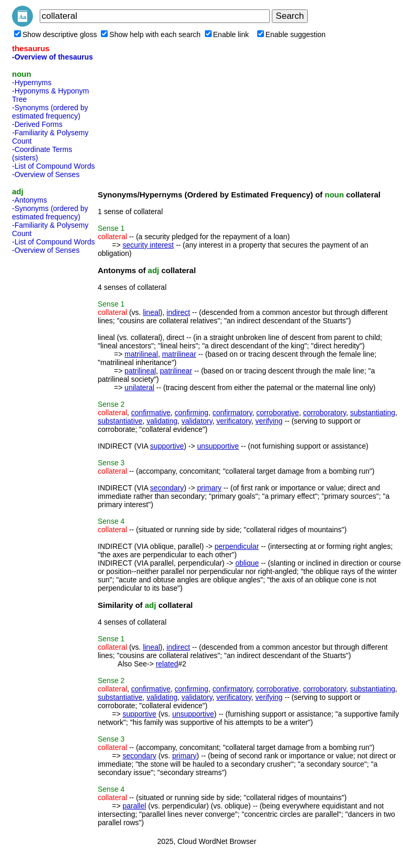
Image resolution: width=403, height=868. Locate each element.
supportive (167, 446)
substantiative (120, 421)
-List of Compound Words (53, 166)
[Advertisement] (54, 415)
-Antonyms (30, 200)
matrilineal (141, 354)
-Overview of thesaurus (53, 57)
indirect (179, 312)
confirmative (151, 413)
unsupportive (218, 446)
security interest (148, 245)
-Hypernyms (32, 83)
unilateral (139, 388)
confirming (192, 413)
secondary (167, 488)
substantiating (373, 413)
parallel (134, 806)
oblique (247, 563)
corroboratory (325, 413)
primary (209, 488)
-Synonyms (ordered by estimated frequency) (50, 112)
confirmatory (232, 413)
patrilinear (176, 371)
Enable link (227, 34)
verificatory (234, 421)
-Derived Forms (37, 124)
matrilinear (179, 354)
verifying (269, 421)
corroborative (278, 413)
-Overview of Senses (46, 174)
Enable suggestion (291, 34)
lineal (151, 312)
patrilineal (140, 371)
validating (162, 421)
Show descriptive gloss (55, 34)
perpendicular (237, 546)
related (167, 664)
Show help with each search (151, 34)
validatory (197, 421)
